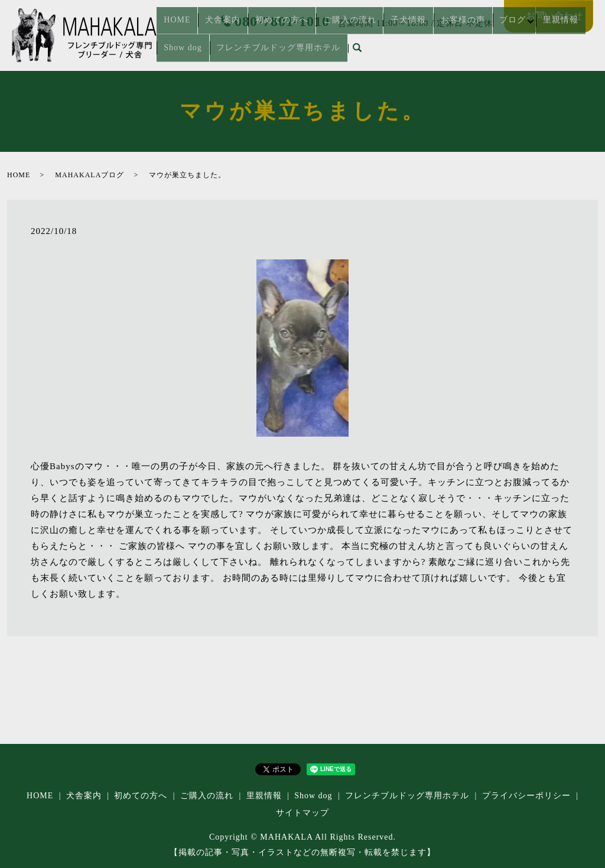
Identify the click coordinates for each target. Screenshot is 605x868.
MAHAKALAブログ (90, 175)
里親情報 (502, 33)
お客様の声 (415, 33)
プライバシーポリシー (526, 796)
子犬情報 (370, 33)
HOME (174, 33)
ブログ (456, 33)
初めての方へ (261, 33)
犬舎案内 (211, 33)
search (295, 53)
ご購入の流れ (320, 33)
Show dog (545, 33)
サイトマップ (302, 813)
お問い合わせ (554, 16)
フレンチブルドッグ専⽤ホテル (222, 52)
